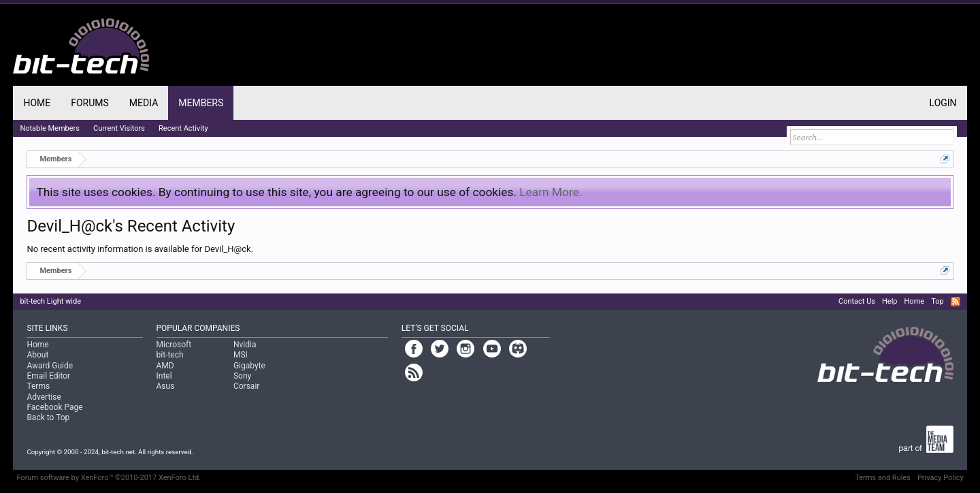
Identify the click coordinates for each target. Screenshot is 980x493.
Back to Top (48, 417)
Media (144, 103)
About (37, 355)
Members (201, 103)
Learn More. (551, 192)
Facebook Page (54, 407)
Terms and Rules (883, 478)
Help (890, 301)
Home (37, 103)
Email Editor (48, 376)
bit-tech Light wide (50, 301)
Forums (90, 103)
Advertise (44, 397)
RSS (955, 302)
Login (943, 103)
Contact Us (857, 301)
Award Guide (50, 366)
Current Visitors (119, 128)
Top (937, 301)
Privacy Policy (941, 478)
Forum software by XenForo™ (109, 478)
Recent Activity (183, 128)
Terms (38, 386)
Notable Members (50, 128)
